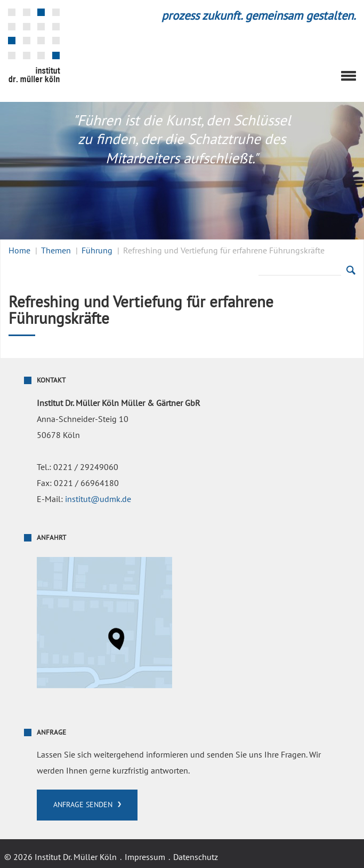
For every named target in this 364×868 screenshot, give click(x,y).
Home (19, 251)
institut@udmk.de (98, 499)
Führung (97, 251)
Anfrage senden (83, 805)
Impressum (145, 857)
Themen (56, 251)
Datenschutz (196, 857)
